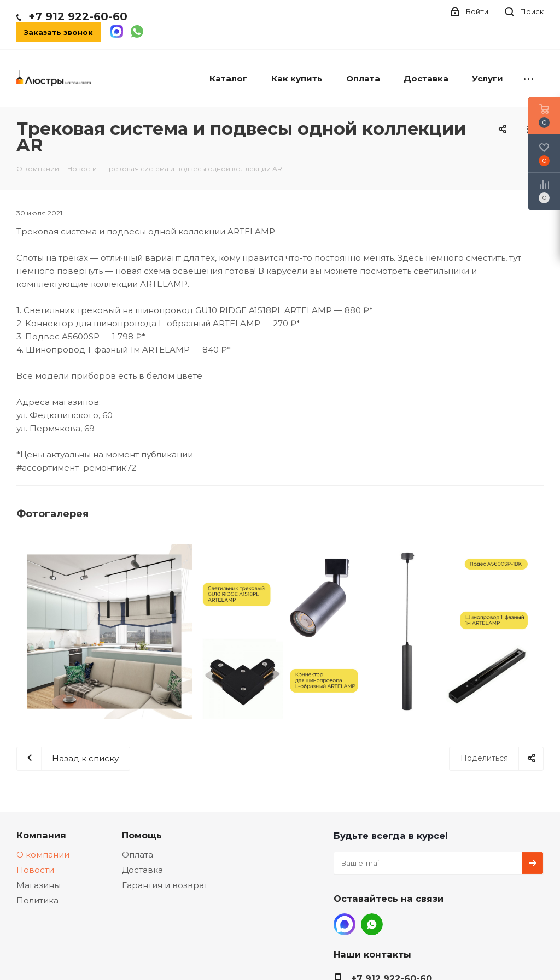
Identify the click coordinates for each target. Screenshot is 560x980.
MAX (345, 924)
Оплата (138, 855)
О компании (43, 855)
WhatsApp (372, 924)
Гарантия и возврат (165, 885)
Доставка (142, 870)
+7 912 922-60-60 (78, 16)
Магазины (39, 885)
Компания (41, 835)
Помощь (142, 835)
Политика (37, 900)
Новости (35, 870)
